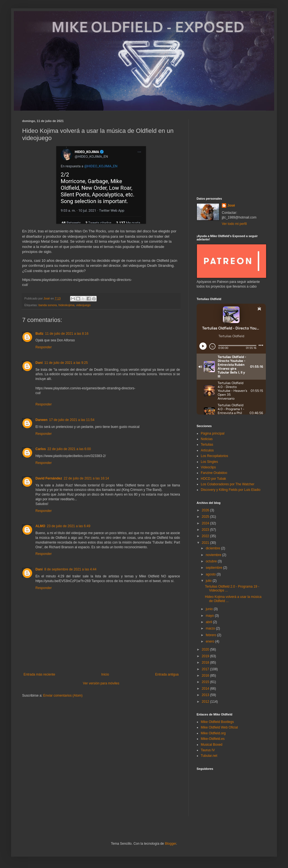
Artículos (207, 450)
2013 (206, 695)
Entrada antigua (167, 674)
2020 (206, 649)
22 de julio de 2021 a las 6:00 (69, 449)
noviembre (214, 555)
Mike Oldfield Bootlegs (217, 722)
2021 (206, 543)
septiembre (214, 568)
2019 (206, 656)
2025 (206, 517)
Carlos (41, 449)
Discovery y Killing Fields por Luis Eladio (231, 490)
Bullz (39, 334)
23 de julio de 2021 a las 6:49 (69, 526)
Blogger (170, 844)
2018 (206, 663)
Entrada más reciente (39, 674)
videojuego (83, 305)
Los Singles (209, 462)
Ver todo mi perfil (234, 224)
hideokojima (66, 305)
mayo (210, 616)
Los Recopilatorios (214, 456)
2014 (206, 689)
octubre (212, 561)
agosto (211, 574)
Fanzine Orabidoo (214, 473)
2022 (206, 536)
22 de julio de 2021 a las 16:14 (86, 478)
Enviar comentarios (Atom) (63, 696)
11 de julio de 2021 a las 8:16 (67, 334)
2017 (206, 669)
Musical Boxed (212, 745)
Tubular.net (209, 756)
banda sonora (48, 305)
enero (210, 641)
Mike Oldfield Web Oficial (219, 727)
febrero (211, 635)
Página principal (213, 433)
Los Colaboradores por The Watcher (227, 484)
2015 (206, 682)
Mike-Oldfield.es (213, 739)
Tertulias (207, 445)
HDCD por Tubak (213, 479)
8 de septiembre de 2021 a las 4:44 (70, 569)
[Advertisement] (231, 154)
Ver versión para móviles (101, 683)
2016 (206, 676)
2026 (206, 510)
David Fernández (49, 478)
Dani (39, 363)
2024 (206, 523)
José (231, 205)
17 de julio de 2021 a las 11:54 (72, 420)
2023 (206, 530)
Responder (44, 347)
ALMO (40, 526)
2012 (206, 702)
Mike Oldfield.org (213, 733)
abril (209, 622)
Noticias (207, 439)
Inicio (105, 674)
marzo (211, 628)
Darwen (41, 420)
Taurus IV (208, 750)
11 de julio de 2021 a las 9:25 (66, 363)
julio (209, 581)
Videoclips (208, 467)
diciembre (213, 548)
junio (210, 609)
